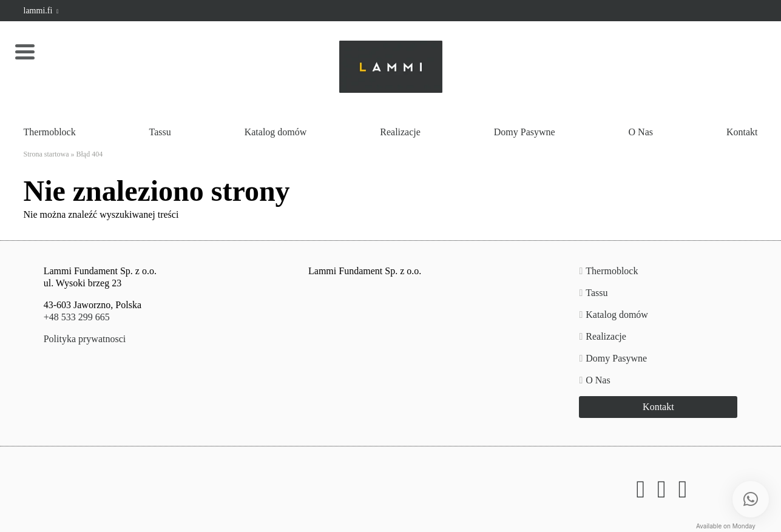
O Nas (641, 132)
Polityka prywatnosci (85, 339)
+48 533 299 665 (77, 317)
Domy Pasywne (525, 132)
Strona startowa (46, 154)
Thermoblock (50, 132)
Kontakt (742, 132)
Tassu (160, 132)
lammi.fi (41, 11)
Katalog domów (276, 132)
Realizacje (400, 132)
